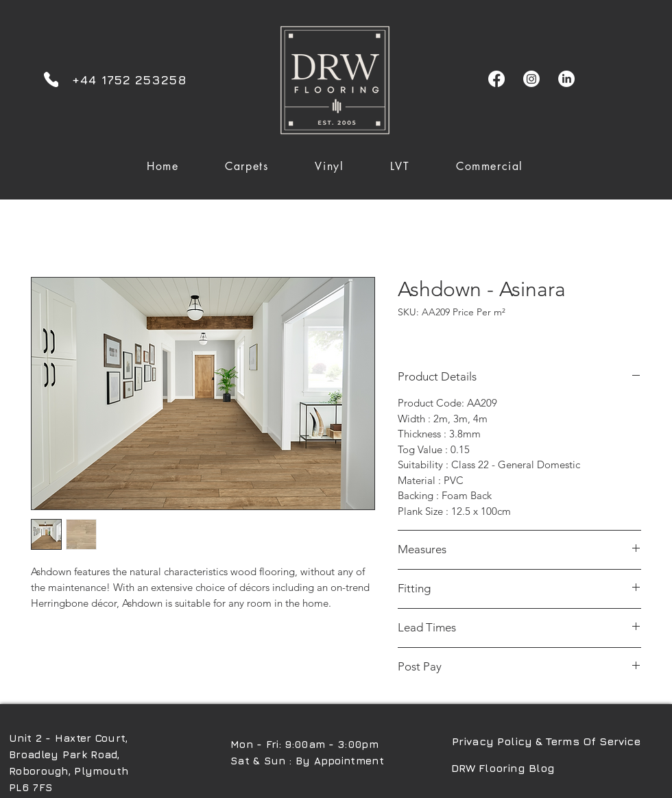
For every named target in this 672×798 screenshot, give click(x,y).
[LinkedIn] (566, 79)
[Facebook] (496, 79)
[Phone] (51, 79)
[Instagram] (531, 79)
